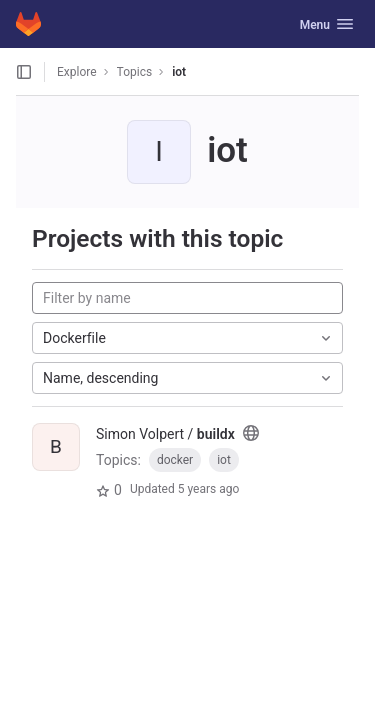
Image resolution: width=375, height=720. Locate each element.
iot (179, 72)
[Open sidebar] (24, 72)
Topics (135, 72)
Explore (77, 72)
